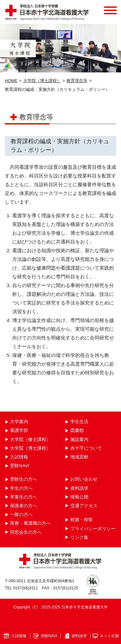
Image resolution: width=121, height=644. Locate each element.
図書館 (77, 430)
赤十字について (86, 448)
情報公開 (79, 497)
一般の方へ (21, 515)
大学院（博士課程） (42, 81)
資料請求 (79, 488)
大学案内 (19, 422)
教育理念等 (77, 81)
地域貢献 (79, 457)
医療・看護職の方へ (30, 523)
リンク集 (79, 537)
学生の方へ (21, 488)
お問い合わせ (84, 479)
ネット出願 (109, 636)
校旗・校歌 (82, 520)
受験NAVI (20, 466)
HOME (11, 81)
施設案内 (79, 440)
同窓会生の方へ (26, 532)
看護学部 (19, 430)
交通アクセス (84, 506)
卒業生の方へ (24, 497)
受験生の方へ (24, 479)
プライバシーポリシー (93, 529)
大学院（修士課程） (30, 440)
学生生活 (79, 422)
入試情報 (19, 457)
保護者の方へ (24, 506)
